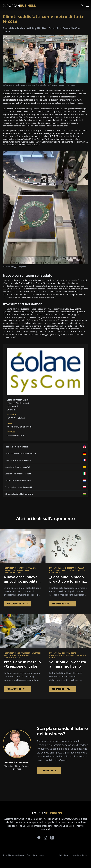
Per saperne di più (17, 604)
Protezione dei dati (80, 855)
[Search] (82, 6)
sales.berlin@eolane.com (19, 427)
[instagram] (45, 838)
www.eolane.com (15, 435)
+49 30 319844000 (16, 418)
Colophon (63, 855)
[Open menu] (86, 6)
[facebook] (39, 838)
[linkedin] (52, 838)
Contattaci (49, 771)
